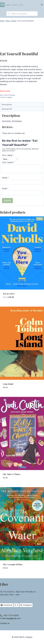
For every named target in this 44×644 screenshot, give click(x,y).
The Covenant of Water (13, 564)
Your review (8, 162)
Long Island (8, 384)
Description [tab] (7, 104)
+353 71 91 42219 (11, 615)
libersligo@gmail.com (11, 618)
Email (5, 188)
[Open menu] (42, 5)
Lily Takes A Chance (12, 474)
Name (5, 178)
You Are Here (9, 294)
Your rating (8, 155)
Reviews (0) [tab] (7, 109)
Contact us (5, 623)
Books (10, 97)
